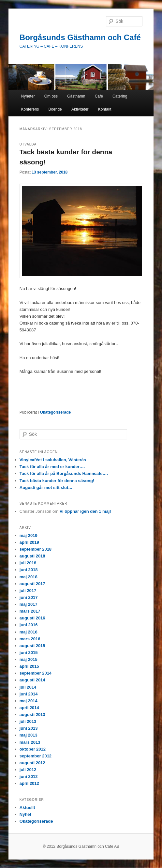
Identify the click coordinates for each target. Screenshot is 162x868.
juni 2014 (29, 694)
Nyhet (25, 814)
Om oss (51, 96)
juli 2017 (28, 591)
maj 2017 (29, 604)
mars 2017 (30, 611)
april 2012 (29, 783)
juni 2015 (29, 653)
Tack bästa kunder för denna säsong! (57, 481)
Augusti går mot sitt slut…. (47, 487)
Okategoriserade (56, 412)
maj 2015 (29, 659)
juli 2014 (28, 687)
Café (99, 96)
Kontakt (105, 109)
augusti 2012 (32, 763)
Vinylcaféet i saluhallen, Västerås (53, 460)
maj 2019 (29, 535)
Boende (55, 109)
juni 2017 (29, 597)
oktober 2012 (33, 749)
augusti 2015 (32, 646)
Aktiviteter (80, 109)
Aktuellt (27, 807)
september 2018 (36, 549)
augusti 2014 (32, 680)
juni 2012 (29, 777)
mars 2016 (30, 639)
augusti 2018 (32, 556)
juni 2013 (29, 728)
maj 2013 (29, 735)
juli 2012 (28, 770)
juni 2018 (29, 570)
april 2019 (29, 542)
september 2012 (36, 756)
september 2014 (36, 673)
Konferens (30, 109)
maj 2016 (29, 632)
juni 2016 (29, 625)
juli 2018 (28, 563)
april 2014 (29, 708)
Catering (120, 96)
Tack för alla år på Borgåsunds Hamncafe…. (64, 473)
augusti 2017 (32, 584)
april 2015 (29, 666)
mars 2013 (30, 742)
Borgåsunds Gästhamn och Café (80, 37)
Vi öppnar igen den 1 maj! (85, 511)
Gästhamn (76, 96)
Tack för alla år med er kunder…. (52, 467)
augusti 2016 (32, 618)
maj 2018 (29, 577)
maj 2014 (29, 701)
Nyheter (28, 96)
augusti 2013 (32, 715)
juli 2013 (28, 721)
